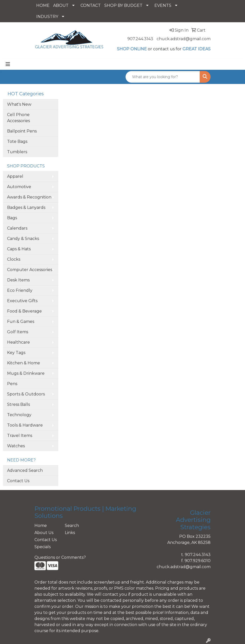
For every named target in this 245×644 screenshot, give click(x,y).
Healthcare (18, 342)
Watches (16, 446)
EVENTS (163, 5)
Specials (43, 547)
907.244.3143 (140, 39)
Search (72, 526)
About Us (44, 533)
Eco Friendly (20, 290)
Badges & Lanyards (26, 207)
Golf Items (18, 332)
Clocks (14, 259)
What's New (19, 104)
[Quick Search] (163, 77)
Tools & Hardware (25, 425)
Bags (12, 218)
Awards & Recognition (29, 197)
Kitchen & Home (24, 363)
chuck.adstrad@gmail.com (184, 39)
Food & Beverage (24, 311)
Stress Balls (18, 404)
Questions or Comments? (60, 557)
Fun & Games (21, 321)
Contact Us (18, 481)
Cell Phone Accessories (18, 118)
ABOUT (61, 5)
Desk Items (18, 280)
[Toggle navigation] (8, 64)
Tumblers (17, 152)
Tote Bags (17, 141)
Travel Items (20, 436)
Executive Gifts (22, 301)
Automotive (19, 187)
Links (70, 533)
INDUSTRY (47, 17)
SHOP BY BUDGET (123, 5)
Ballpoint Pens (22, 131)
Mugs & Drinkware (26, 373)
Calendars (17, 228)
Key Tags (16, 353)
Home (41, 526)
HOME (43, 5)
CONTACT (91, 5)
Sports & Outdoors (26, 394)
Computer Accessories (30, 270)
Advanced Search (25, 470)
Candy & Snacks (23, 239)
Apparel (15, 176)
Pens (12, 384)
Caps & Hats (19, 249)
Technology (19, 415)
